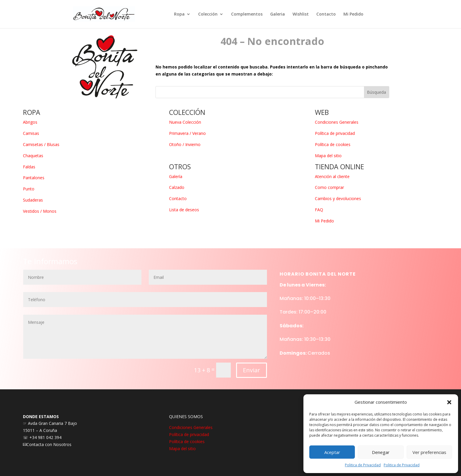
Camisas (31, 133)
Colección (208, 14)
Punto (29, 189)
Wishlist (301, 14)
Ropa (179, 14)
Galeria (278, 14)
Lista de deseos (184, 210)
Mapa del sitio (328, 156)
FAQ (319, 210)
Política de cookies (333, 144)
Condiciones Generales (337, 122)
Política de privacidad (335, 133)
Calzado (177, 187)
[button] (449, 402)
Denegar (381, 452)
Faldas (29, 167)
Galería (176, 176)
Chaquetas (33, 156)
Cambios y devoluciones (338, 198)
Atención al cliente (332, 176)
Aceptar (332, 452)
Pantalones (34, 178)
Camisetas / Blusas (41, 144)
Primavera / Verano (187, 133)
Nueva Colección (185, 122)
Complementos (247, 14)
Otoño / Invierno (185, 144)
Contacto (326, 14)
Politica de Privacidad (363, 465)
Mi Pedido (353, 14)
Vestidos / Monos (40, 211)
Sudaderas (33, 200)
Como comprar (329, 187)
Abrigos (30, 122)
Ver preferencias (429, 452)
